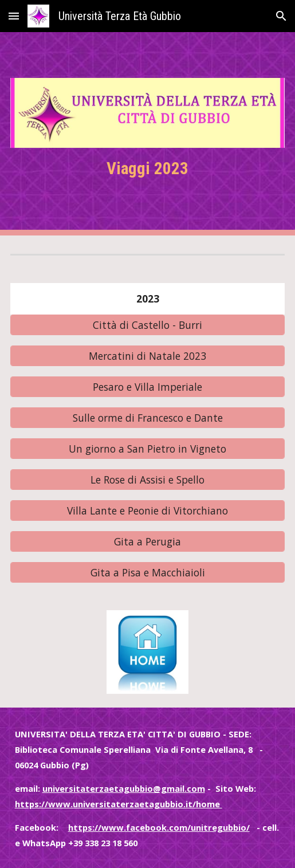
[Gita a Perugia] (148, 541)
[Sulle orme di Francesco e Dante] (148, 417)
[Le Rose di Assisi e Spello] (148, 479)
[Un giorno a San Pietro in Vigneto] (148, 448)
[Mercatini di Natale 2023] (148, 356)
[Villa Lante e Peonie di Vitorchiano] (148, 510)
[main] (148, 169)
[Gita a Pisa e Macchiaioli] (148, 572)
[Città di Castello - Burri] (148, 325)
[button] (14, 16)
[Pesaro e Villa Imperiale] (148, 386)
